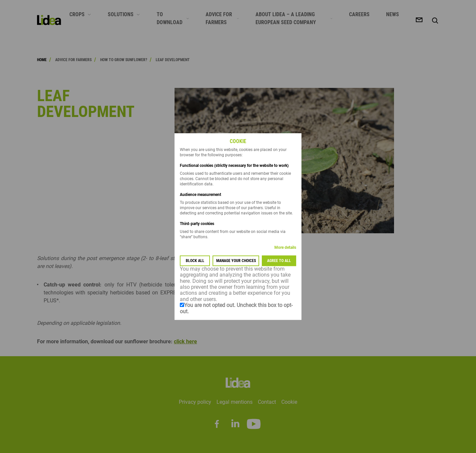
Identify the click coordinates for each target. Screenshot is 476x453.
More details (285, 247)
